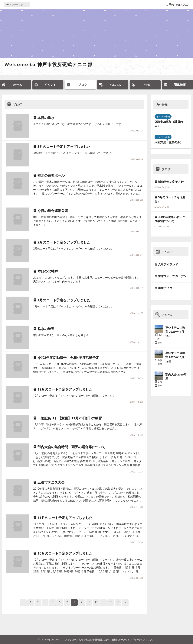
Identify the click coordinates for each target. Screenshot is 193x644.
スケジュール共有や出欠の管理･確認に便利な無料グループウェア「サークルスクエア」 (110, 640)
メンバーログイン (17, 5)
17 (118, 602)
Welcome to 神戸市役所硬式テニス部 (49, 64)
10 (89, 602)
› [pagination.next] (125, 602)
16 (111, 602)
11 (96, 602)
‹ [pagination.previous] (23, 602)
